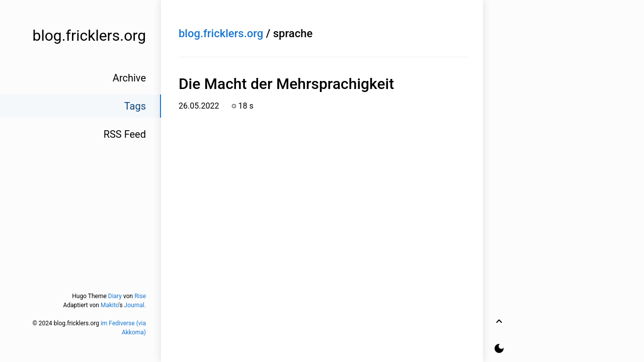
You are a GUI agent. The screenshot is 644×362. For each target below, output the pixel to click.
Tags (135, 106)
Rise (140, 296)
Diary (115, 296)
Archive (129, 78)
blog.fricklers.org (221, 33)
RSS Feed (125, 134)
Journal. (135, 305)
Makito (110, 305)
